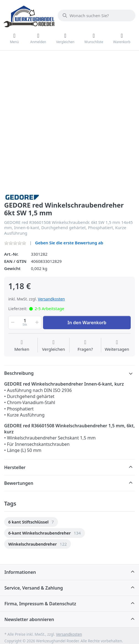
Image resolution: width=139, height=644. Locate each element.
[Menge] (25, 323)
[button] (12, 323)
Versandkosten (51, 299)
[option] (31, 522)
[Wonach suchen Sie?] (97, 15)
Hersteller (15, 467)
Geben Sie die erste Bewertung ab (69, 243)
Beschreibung (19, 373)
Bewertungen (19, 483)
